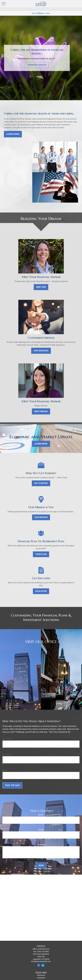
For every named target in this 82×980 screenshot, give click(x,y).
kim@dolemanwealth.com (41, 961)
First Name (7, 739)
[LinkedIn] (43, 965)
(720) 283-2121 (44, 949)
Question (41, 844)
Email (5, 770)
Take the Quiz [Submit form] (12, 785)
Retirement (41, 975)
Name (41, 815)
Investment (41, 978)
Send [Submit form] (41, 865)
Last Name (7, 754)
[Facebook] (39, 965)
